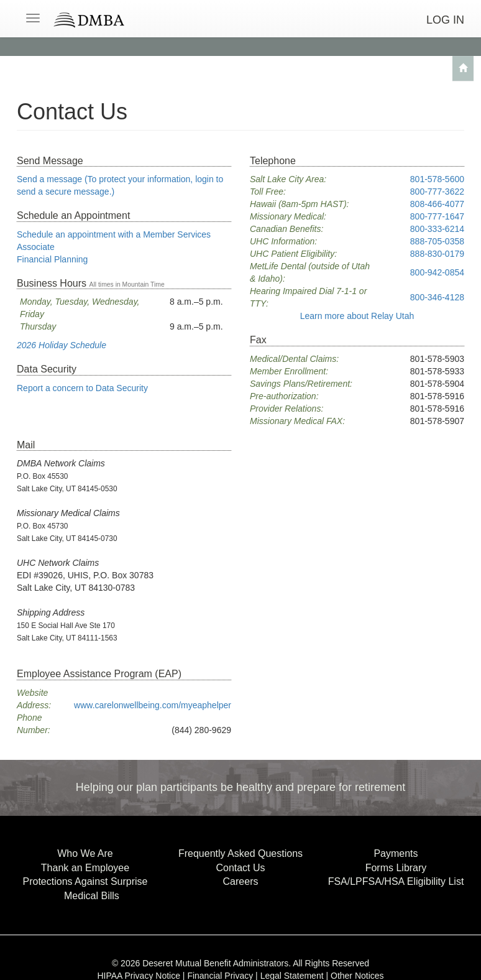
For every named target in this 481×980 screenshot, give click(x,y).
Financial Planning (52, 259)
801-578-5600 (437, 179)
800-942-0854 (437, 272)
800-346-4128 (437, 297)
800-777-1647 (437, 216)
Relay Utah (357, 316)
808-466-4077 (437, 204)
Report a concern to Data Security (82, 388)
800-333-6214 (437, 229)
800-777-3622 (437, 192)
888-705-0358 (437, 241)
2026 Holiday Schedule (62, 345)
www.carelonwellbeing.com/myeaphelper (153, 705)
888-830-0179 (437, 254)
